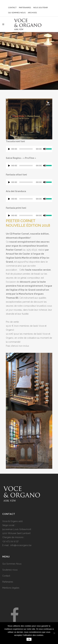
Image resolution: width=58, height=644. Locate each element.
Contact (6, 576)
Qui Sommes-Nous (12, 564)
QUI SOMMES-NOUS (17, 13)
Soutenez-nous (10, 570)
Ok (29, 639)
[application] (29, 150)
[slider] (26, 149)
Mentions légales (11, 588)
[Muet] (45, 149)
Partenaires (8, 582)
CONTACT (12, 8)
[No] (54, 633)
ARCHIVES (32, 13)
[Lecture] (9, 149)
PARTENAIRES (25, 8)
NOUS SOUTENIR (41, 8)
